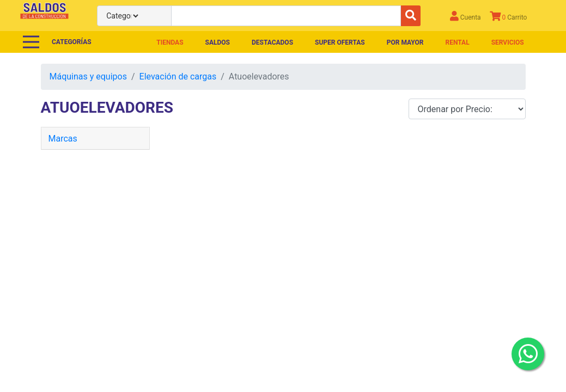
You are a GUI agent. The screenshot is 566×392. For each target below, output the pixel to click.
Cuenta (465, 16)
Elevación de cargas (178, 76)
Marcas (63, 139)
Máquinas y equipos (88, 76)
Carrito (509, 16)
